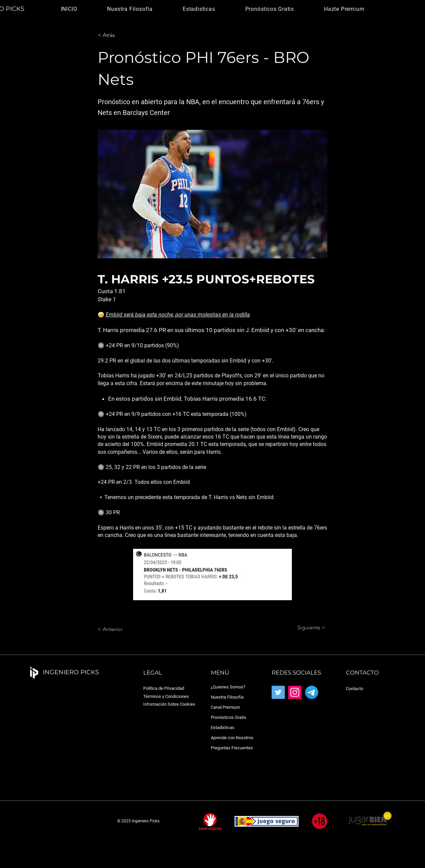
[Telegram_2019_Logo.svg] (312, 692)
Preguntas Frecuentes (232, 748)
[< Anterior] (120, 629)
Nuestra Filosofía (227, 697)
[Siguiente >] (308, 628)
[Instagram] (295, 692)
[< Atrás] (120, 35)
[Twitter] (278, 692)
